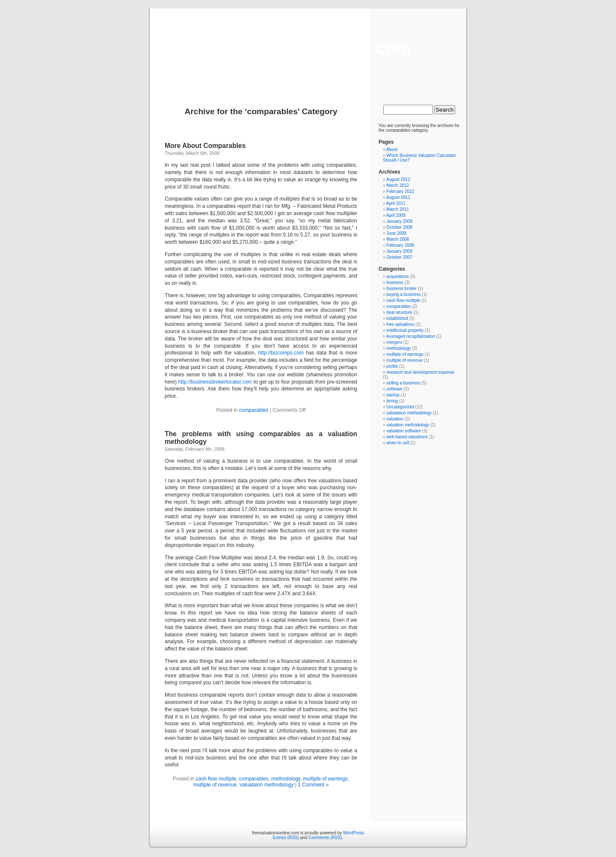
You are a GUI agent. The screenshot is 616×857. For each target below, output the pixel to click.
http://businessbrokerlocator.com (215, 382)
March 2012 (398, 185)
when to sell (398, 443)
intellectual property (405, 330)
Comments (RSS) (325, 838)
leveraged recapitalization (410, 336)
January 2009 (399, 221)
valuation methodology (408, 425)
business (395, 282)
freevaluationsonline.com (308, 48)
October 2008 (399, 227)
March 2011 (398, 209)
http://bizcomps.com (281, 353)
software (394, 389)
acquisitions (397, 276)
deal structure (399, 312)
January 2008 (399, 251)
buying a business (403, 294)
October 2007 (399, 257)
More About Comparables (205, 146)
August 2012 (398, 179)
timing (392, 401)
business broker (401, 288)
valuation (395, 419)
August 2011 (398, 197)
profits (392, 366)
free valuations (400, 324)
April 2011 (396, 203)
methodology (286, 779)
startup (393, 395)
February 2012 (400, 191)
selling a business (403, 383)
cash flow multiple (216, 779)
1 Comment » (313, 785)
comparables (254, 410)
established (397, 318)
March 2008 (398, 239)
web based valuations (407, 437)
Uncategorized (400, 407)
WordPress (354, 833)
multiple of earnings (326, 779)
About (392, 149)
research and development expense (420, 372)
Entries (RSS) (286, 838)
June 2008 (396, 233)
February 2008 (400, 245)
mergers (394, 342)
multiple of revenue (215, 785)
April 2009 (396, 215)
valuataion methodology (267, 785)
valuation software (404, 431)
